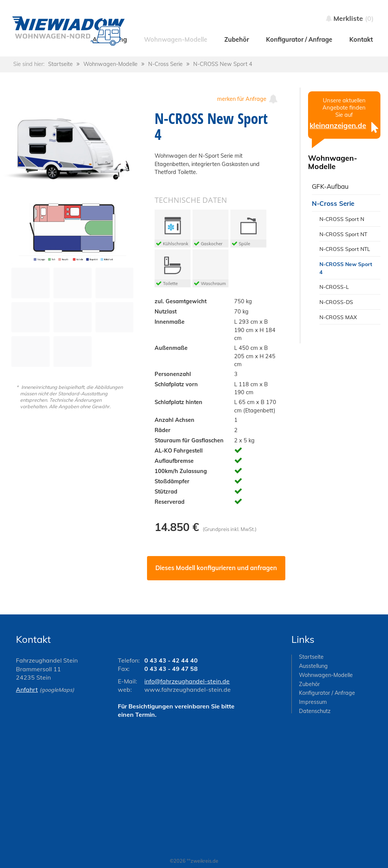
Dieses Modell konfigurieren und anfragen (216, 568)
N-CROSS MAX (338, 317)
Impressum (313, 702)
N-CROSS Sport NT (343, 234)
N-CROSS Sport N (342, 219)
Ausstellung (313, 666)
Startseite (60, 64)
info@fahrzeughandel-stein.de (187, 681)
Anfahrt (27, 689)
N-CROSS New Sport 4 (223, 64)
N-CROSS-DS (336, 302)
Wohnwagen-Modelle (110, 64)
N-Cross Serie (165, 64)
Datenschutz (315, 711)
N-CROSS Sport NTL (345, 249)
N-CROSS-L (334, 287)
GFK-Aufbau (330, 186)
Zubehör (309, 684)
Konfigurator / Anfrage (327, 693)
